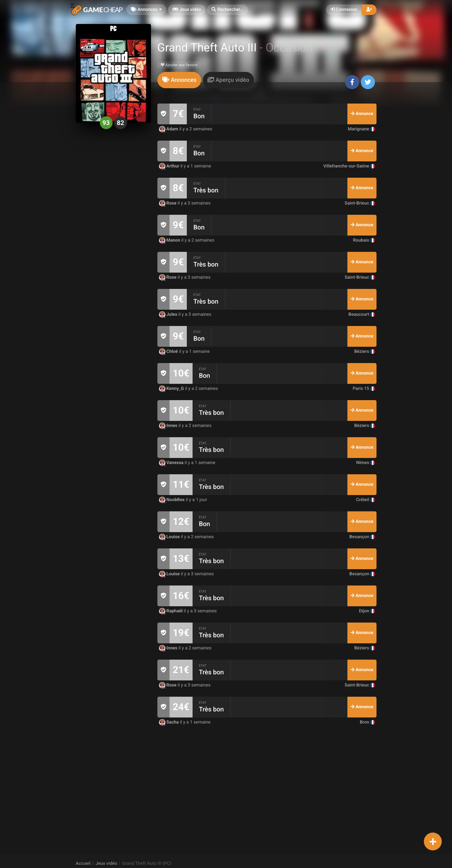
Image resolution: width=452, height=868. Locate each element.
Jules (169, 314)
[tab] (179, 80)
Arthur (170, 166)
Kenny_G (172, 389)
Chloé (169, 352)
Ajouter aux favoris (179, 65)
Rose (168, 203)
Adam (169, 129)
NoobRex (172, 500)
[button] (227, 10)
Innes (169, 426)
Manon (170, 240)
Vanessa (172, 463)
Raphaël (171, 611)
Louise (170, 537)
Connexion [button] (344, 10)
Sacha (170, 722)
